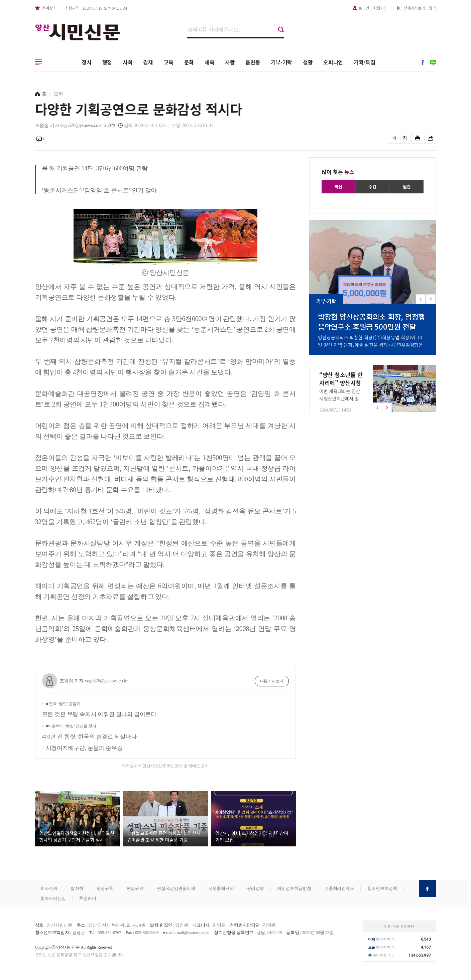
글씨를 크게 (405, 138)
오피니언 (333, 62)
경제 (148, 62)
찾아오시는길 (53, 898)
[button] (431, 299)
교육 (168, 62)
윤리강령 (256, 888)
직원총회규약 (221, 888)
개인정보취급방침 (294, 888)
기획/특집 (365, 62)
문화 (189, 62)
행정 (107, 62)
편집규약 (135, 888)
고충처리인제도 (339, 888)
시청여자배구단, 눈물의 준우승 (84, 748)
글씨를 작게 (395, 138)
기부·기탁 (281, 62)
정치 (87, 62)
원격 (433, 8)
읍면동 (253, 62)
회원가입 (380, 8)
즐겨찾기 (49, 8)
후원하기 (87, 898)
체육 (210, 62)
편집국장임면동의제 (176, 888)
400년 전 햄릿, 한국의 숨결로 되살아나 (89, 732)
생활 (308, 62)
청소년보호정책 (382, 888)
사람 (230, 62)
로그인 (364, 8)
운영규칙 (105, 888)
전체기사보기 (414, 8)
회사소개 (49, 888)
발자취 (77, 888)
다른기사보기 (272, 681)
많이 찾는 (338, 172)
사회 (128, 62)
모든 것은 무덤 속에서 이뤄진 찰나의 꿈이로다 (99, 709)
